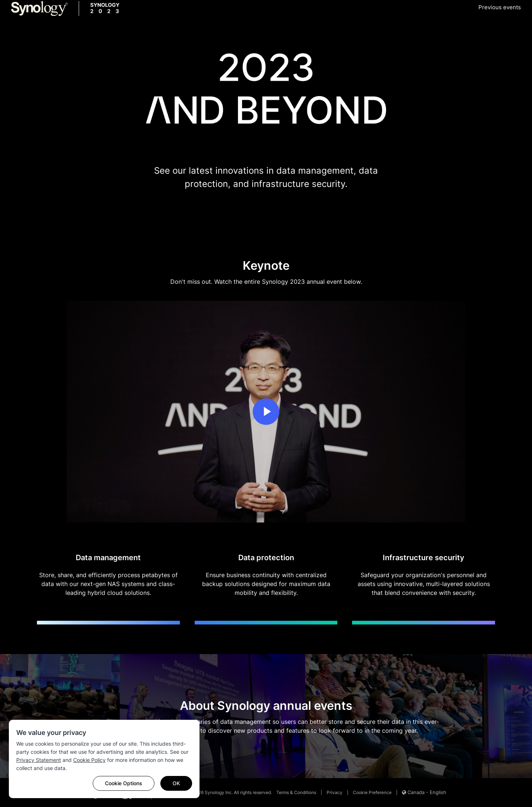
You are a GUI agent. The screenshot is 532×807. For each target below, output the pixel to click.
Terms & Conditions (296, 792)
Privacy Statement (39, 760)
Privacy (335, 792)
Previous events (500, 7)
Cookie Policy (89, 760)
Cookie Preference (372, 792)
